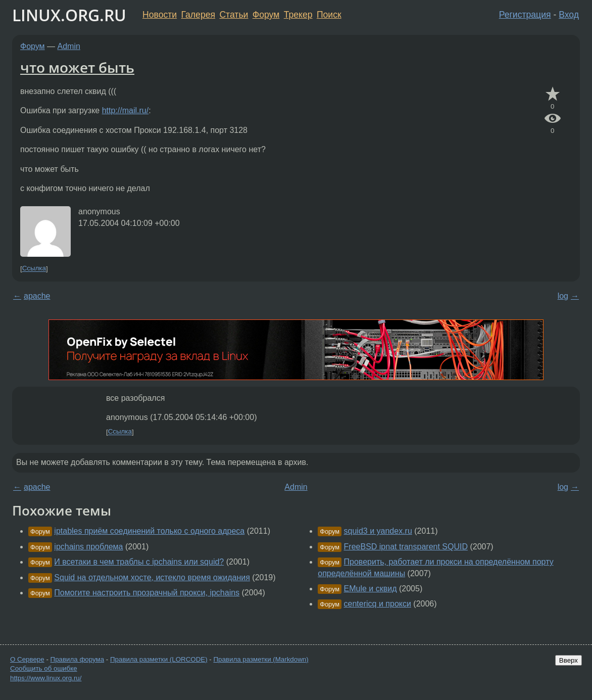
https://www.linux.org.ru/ (46, 678)
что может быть (77, 67)
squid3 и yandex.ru (378, 531)
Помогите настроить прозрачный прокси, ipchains (147, 593)
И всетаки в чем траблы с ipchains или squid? (139, 562)
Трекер (298, 15)
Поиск (329, 15)
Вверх (569, 660)
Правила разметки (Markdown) (261, 659)
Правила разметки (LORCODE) (159, 659)
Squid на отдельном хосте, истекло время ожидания (152, 577)
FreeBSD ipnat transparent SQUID (406, 547)
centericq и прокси (378, 604)
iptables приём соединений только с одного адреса (149, 531)
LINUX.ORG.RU (69, 15)
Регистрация (525, 15)
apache (37, 296)
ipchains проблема (88, 547)
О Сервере (27, 659)
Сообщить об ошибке (44, 668)
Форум (266, 15)
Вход (569, 15)
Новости (160, 15)
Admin (69, 46)
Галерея (198, 15)
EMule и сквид (371, 589)
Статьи (234, 15)
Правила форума (78, 659)
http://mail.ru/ (125, 110)
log (563, 296)
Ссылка (34, 269)
